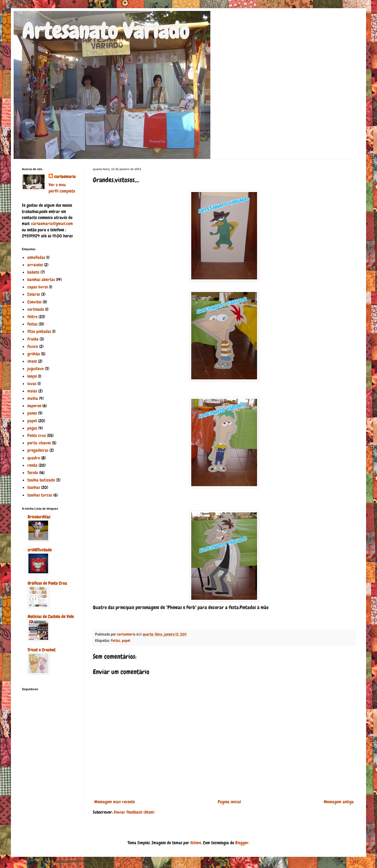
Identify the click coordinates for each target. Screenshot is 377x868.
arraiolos (35, 265)
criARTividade (40, 550)
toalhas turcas (40, 495)
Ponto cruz (37, 436)
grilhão (34, 354)
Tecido (33, 473)
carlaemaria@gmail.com (52, 224)
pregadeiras (38, 450)
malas (32, 391)
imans (32, 361)
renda (32, 465)
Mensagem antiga (339, 802)
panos (32, 413)
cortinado (36, 309)
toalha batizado (41, 480)
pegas (32, 428)
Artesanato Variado (105, 31)
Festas (116, 640)
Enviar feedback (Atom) (134, 812)
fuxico (33, 346)
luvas (32, 384)
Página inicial (229, 802)
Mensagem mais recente (115, 802)
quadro (34, 458)
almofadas (36, 257)
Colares (34, 294)
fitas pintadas (39, 331)
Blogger (242, 843)
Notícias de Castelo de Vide (51, 617)
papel (126, 640)
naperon (34, 406)
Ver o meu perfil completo (62, 188)
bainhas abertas (41, 280)
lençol (32, 376)
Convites (34, 302)
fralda (33, 339)
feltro (32, 317)
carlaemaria (65, 177)
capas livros (38, 287)
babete (33, 272)
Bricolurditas (39, 517)
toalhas (34, 487)
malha (33, 398)
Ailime (196, 843)
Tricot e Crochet (42, 650)
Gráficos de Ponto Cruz (47, 583)
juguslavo (36, 369)
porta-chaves (39, 443)
